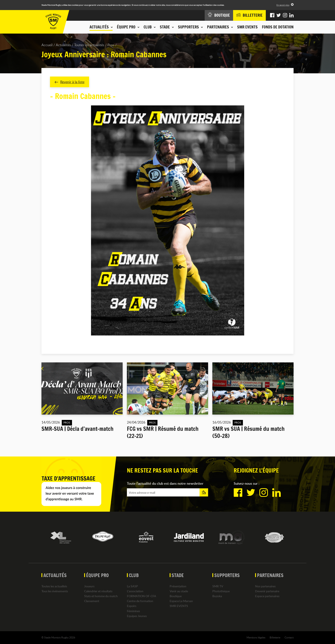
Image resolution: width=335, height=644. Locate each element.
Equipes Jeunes (137, 616)
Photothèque (221, 591)
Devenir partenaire (267, 591)
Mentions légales (256, 637)
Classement (92, 601)
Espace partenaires (267, 596)
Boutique (176, 596)
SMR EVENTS (247, 27)
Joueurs (89, 586)
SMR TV (218, 586)
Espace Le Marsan (181, 601)
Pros (111, 45)
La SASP (132, 586)
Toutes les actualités (89, 45)
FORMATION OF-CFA (142, 596)
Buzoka (217, 596)
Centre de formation (140, 601)
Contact (289, 637)
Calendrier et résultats (98, 591)
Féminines (133, 611)
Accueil (47, 45)
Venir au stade (179, 591)
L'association (135, 591)
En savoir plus (283, 5)
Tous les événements (55, 591)
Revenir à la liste (70, 82)
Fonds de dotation (278, 27)
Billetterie (275, 637)
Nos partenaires (265, 586)
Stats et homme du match (101, 596)
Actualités (63, 45)
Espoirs (132, 606)
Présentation (178, 586)
